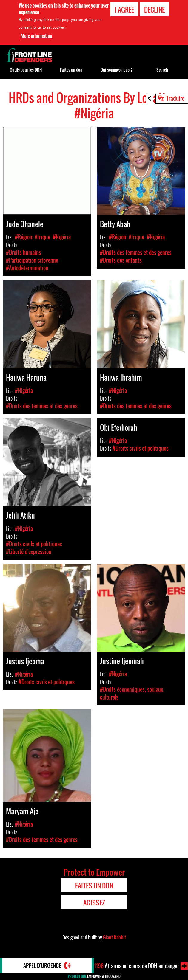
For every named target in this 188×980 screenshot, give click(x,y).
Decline (154, 10)
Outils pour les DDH (26, 70)
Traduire (175, 98)
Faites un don (71, 70)
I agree (124, 10)
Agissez (94, 903)
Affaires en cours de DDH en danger (137, 966)
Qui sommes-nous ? (117, 70)
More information (36, 36)
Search (162, 70)
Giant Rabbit (114, 937)
